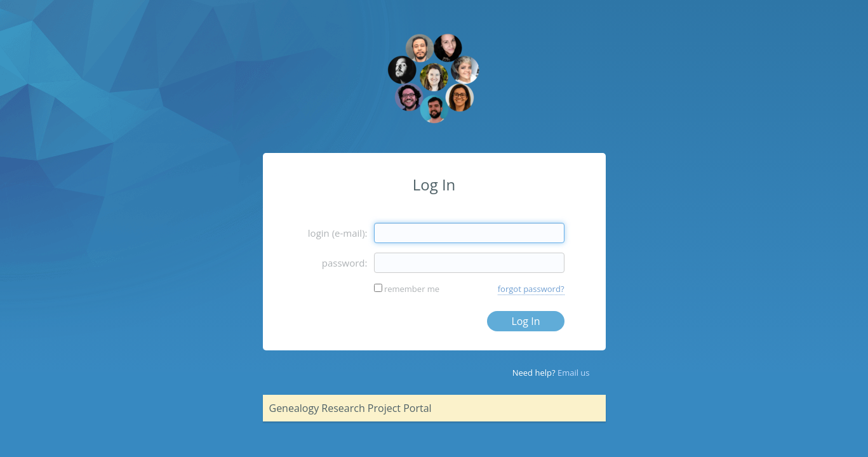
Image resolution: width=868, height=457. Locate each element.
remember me (412, 289)
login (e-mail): (338, 233)
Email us (574, 373)
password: (345, 263)
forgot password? (531, 289)
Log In (525, 321)
